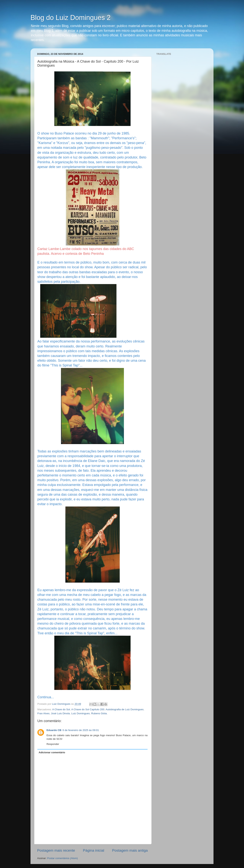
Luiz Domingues (81, 713)
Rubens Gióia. (99, 713)
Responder (53, 744)
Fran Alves (43, 713)
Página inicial (94, 850)
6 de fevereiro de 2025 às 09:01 (81, 730)
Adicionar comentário (52, 752)
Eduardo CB (54, 730)
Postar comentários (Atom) (63, 858)
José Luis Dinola (60, 713)
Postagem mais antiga (130, 850)
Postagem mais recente (56, 850)
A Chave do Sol (61, 709)
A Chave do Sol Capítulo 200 (88, 709)
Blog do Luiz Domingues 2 (71, 18)
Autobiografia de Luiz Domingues (125, 709)
